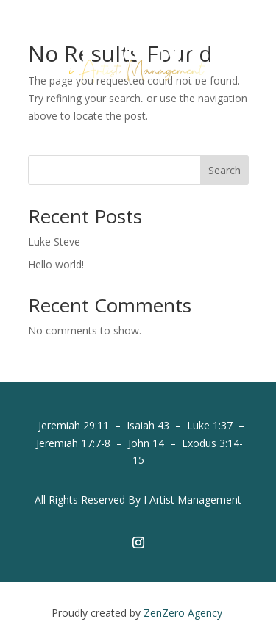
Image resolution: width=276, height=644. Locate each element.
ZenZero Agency (184, 613)
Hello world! (56, 264)
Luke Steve (54, 241)
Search (224, 170)
